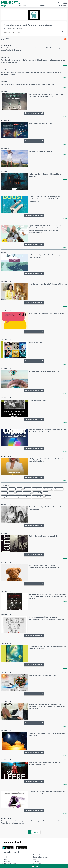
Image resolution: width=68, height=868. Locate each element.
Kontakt (5, 857)
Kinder (12, 493)
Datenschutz (6, 861)
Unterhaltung (48, 489)
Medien (19, 493)
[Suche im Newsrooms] (34, 32)
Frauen (4, 493)
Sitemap (36, 861)
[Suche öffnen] (60, 3)
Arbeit (45, 493)
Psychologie (59, 489)
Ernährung (27, 493)
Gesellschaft (37, 489)
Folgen (34, 866)
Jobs (35, 859)
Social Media (37, 864)
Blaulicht (22, 6)
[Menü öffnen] (65, 3)
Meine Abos (63, 6)
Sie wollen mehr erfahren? (34, 113)
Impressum (6, 855)
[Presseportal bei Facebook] (12, 852)
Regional (42, 6)
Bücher (4, 489)
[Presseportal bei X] (14, 852)
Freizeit (48, 497)
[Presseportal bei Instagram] (17, 852)
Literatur (12, 489)
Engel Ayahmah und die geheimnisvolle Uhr (16, 497)
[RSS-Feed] (65, 39)
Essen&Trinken (38, 497)
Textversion (6, 859)
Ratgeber (27, 489)
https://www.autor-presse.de (13, 28)
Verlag (19, 489)
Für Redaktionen (39, 855)
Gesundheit (37, 493)
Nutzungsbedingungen (40, 857)
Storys (4, 6)
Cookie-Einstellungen (9, 864)
